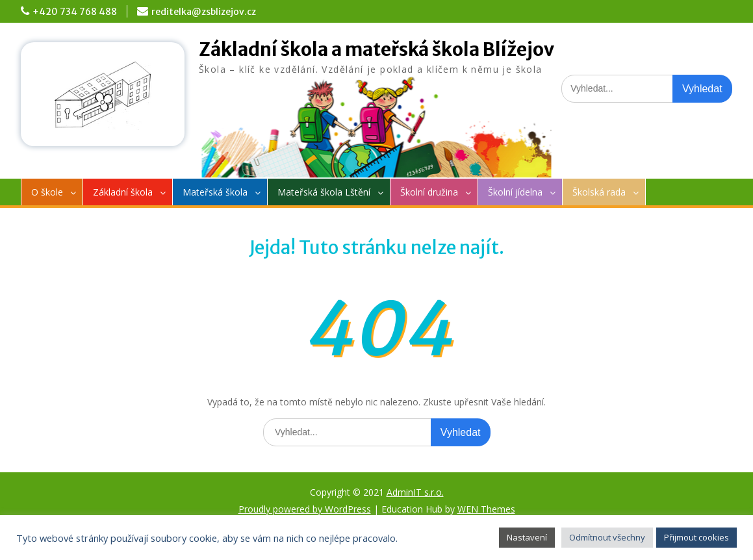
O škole (47, 192)
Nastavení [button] (527, 537)
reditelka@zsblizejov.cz (204, 12)
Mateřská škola (215, 192)
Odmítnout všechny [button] (607, 537)
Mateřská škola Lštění (324, 192)
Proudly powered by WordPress (305, 509)
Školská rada (599, 192)
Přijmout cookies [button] (696, 537)
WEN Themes (486, 509)
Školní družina (429, 192)
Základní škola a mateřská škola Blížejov (376, 49)
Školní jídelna (515, 192)
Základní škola (123, 192)
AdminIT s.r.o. (415, 492)
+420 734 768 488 (75, 12)
